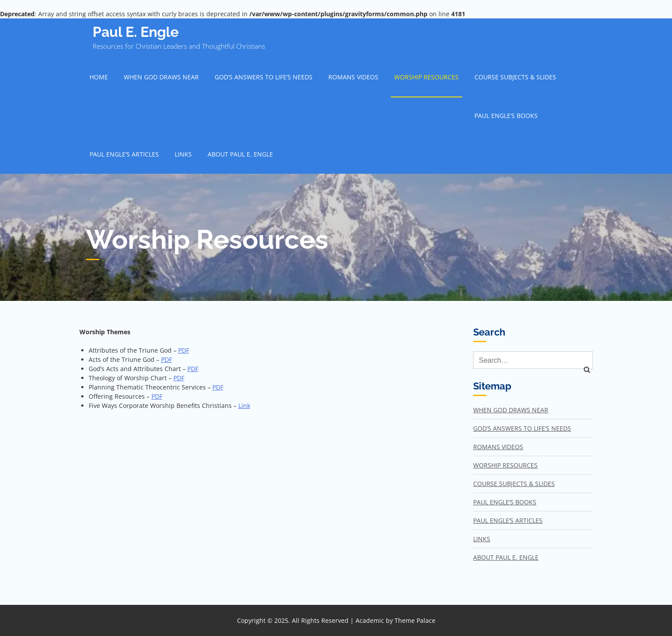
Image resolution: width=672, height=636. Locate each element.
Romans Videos (353, 77)
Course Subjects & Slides (515, 77)
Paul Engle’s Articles (124, 154)
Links (183, 154)
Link (244, 406)
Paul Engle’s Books (506, 116)
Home (99, 77)
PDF (184, 350)
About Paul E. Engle (240, 154)
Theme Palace (415, 620)
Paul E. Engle (136, 32)
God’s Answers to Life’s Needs (264, 77)
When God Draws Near (161, 77)
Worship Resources (426, 77)
